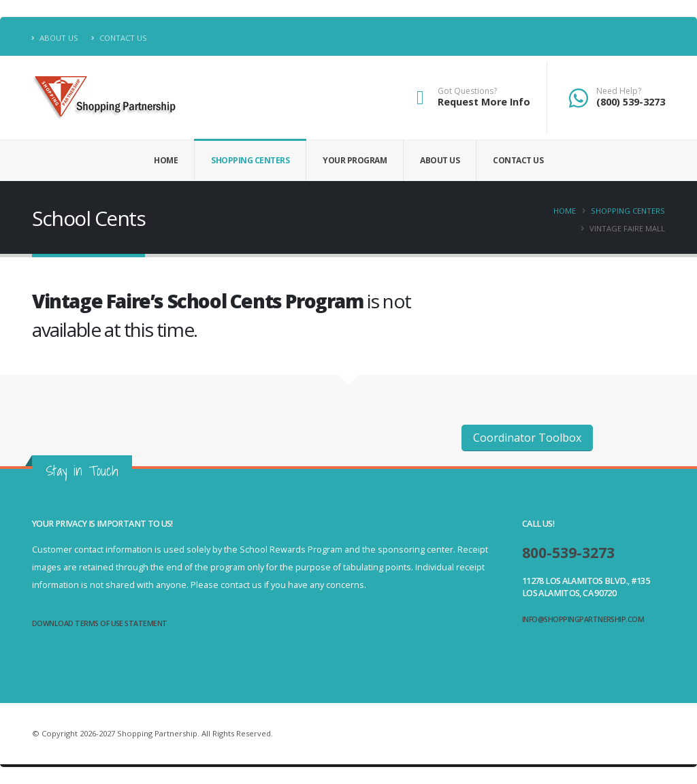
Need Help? (619, 91)
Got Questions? (467, 91)
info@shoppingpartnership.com (584, 619)
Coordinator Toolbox (527, 438)
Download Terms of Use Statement (101, 623)
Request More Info (484, 102)
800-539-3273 (572, 552)
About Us (55, 38)
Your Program (355, 160)
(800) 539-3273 (631, 102)
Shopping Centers (250, 160)
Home (166, 160)
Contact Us (119, 38)
